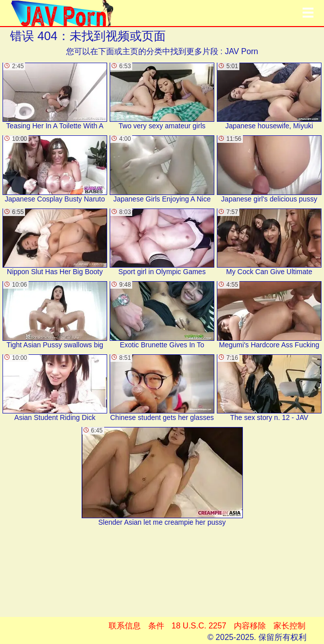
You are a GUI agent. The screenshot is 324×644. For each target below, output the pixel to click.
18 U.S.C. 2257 (199, 626)
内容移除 (250, 626)
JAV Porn (241, 51)
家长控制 (289, 626)
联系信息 (125, 626)
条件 (156, 626)
